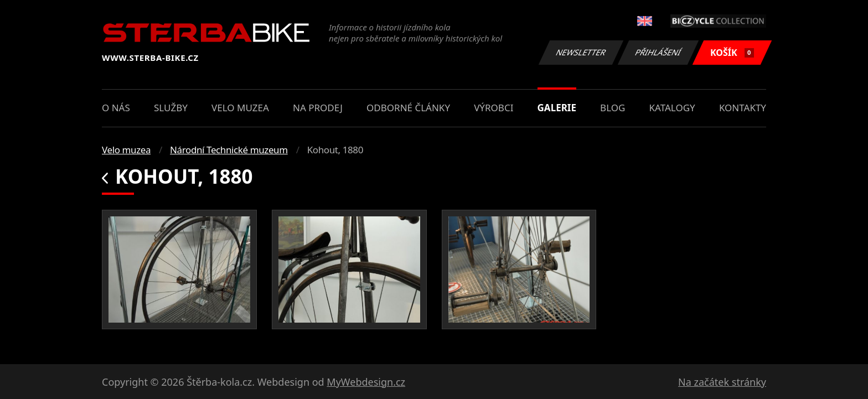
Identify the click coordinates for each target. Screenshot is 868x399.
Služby (171, 108)
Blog (613, 108)
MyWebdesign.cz (366, 382)
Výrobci (494, 108)
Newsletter (581, 52)
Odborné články (408, 108)
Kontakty (743, 108)
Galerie (557, 108)
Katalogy (672, 108)
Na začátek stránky (722, 382)
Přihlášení (658, 52)
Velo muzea (240, 108)
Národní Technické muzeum (229, 150)
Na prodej (318, 108)
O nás (116, 108)
